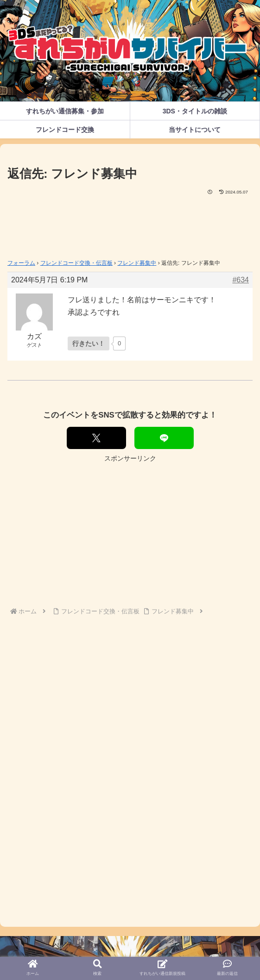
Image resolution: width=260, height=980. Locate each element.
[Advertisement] (130, 224)
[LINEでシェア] (164, 438)
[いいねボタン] (89, 343)
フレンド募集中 (137, 263)
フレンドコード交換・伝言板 (76, 263)
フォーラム (21, 263)
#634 (241, 280)
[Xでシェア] (96, 438)
